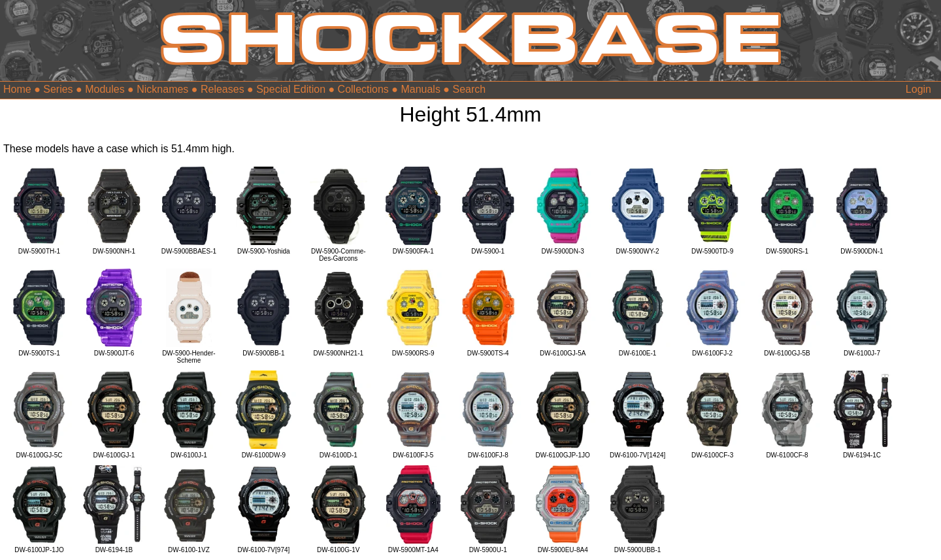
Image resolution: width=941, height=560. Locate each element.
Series (58, 89)
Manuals (420, 89)
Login (918, 89)
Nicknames (162, 89)
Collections (363, 89)
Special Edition (291, 89)
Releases (223, 89)
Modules (105, 89)
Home (17, 89)
